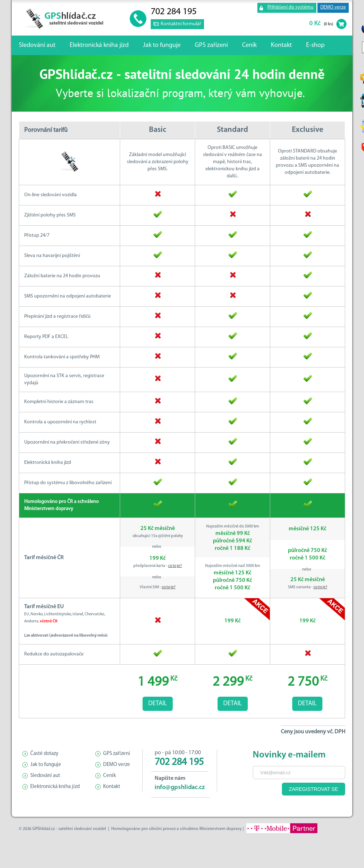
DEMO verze (333, 7)
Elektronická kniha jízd (99, 45)
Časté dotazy (44, 754)
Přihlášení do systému (290, 7)
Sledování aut (37, 45)
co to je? (175, 566)
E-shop (315, 45)
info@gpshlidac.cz (180, 787)
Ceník (249, 45)
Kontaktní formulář (181, 24)
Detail (158, 704)
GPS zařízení (211, 45)
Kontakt (281, 45)
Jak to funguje (162, 45)
